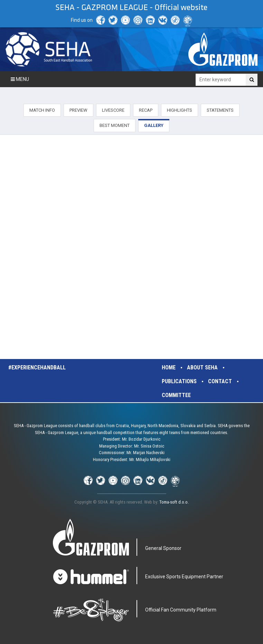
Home (169, 367)
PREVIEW (78, 110)
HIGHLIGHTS (180, 110)
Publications (179, 381)
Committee (176, 395)
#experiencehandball (37, 367)
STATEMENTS (220, 110)
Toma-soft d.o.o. (174, 502)
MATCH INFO (42, 110)
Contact (220, 381)
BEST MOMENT (115, 125)
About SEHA (202, 367)
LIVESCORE (113, 110)
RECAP (146, 110)
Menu (20, 79)
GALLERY (154, 125)
